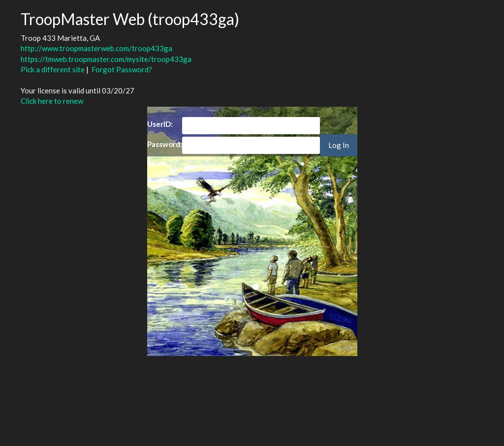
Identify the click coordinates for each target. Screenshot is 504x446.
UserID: (160, 124)
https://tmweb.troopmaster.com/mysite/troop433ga (106, 59)
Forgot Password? (122, 69)
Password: (165, 144)
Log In (339, 145)
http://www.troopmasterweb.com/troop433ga (96, 48)
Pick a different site (53, 69)
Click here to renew (52, 101)
